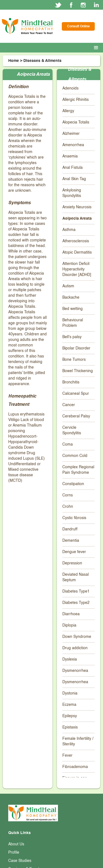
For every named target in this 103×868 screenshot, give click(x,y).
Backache (71, 298)
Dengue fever (74, 552)
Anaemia (70, 156)
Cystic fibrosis (74, 518)
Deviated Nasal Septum (76, 577)
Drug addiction (75, 648)
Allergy (68, 111)
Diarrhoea (71, 614)
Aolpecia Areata (77, 219)
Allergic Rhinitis (76, 100)
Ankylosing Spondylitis (72, 193)
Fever (67, 756)
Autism (68, 286)
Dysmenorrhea (75, 671)
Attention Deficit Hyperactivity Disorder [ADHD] (77, 269)
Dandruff (70, 529)
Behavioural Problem (73, 323)
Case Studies (20, 861)
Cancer (69, 405)
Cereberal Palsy (76, 416)
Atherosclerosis (76, 241)
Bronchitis (71, 382)
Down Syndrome (77, 637)
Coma (68, 444)
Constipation (73, 484)
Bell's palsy (72, 337)
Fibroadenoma (75, 767)
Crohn (68, 507)
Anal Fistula (73, 168)
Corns (68, 495)
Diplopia (69, 625)
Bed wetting (73, 309)
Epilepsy (70, 716)
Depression (72, 563)
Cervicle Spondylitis (72, 430)
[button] (97, 48)
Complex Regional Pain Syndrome (78, 470)
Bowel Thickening (78, 371)
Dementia (71, 541)
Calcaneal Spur (76, 394)
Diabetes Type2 (76, 603)
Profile (14, 853)
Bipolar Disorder (76, 348)
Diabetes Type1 (76, 591)
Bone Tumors (74, 360)
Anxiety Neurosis (77, 207)
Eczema (69, 705)
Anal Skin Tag (74, 179)
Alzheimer (71, 134)
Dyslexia (70, 659)
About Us (16, 844)
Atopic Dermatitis (77, 252)
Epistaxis (70, 727)
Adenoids (70, 88)
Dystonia (70, 693)
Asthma (69, 230)
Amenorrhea (73, 145)
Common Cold (75, 456)
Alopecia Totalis (76, 122)
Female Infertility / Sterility (78, 741)
